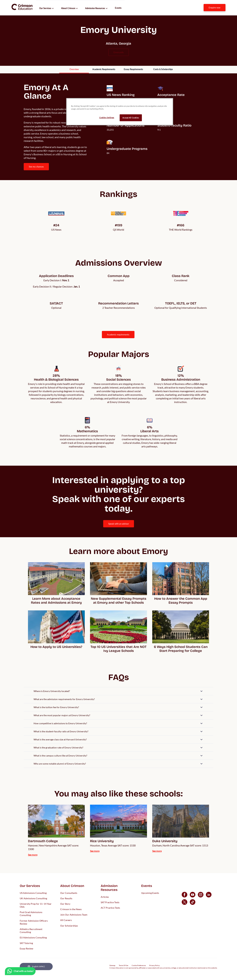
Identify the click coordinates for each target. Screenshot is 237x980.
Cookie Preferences (139, 965)
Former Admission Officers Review (34, 922)
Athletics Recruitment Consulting (31, 931)
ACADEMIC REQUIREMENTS (118, 335)
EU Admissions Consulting (33, 937)
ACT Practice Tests (110, 908)
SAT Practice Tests (110, 902)
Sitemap (112, 965)
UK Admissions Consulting (33, 898)
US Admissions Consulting (33, 893)
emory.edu (119, 52)
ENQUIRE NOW (215, 8)
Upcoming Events (150, 893)
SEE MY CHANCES (36, 167)
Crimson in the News (71, 909)
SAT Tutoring (26, 943)
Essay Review (26, 948)
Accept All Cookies (131, 118)
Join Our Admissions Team (74, 915)
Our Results (66, 898)
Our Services (45, 8)
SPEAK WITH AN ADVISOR (119, 524)
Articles (105, 897)
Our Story (65, 904)
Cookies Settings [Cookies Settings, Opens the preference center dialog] (107, 118)
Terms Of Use (124, 965)
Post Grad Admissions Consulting (31, 914)
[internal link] (215, 8)
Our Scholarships (69, 925)
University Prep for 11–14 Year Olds (36, 905)
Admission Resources (95, 8)
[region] (120, 112)
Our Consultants (69, 893)
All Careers (66, 920)
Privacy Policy (154, 965)
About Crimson (68, 8)
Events (118, 8)
